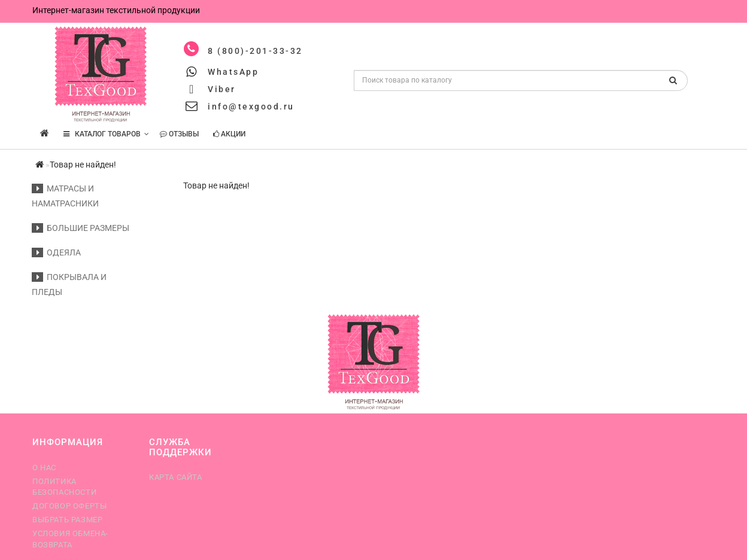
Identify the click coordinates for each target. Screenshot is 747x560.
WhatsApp (233, 72)
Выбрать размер (67, 520)
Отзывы (179, 134)
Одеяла (56, 252)
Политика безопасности (64, 487)
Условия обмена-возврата (70, 539)
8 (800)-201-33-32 (255, 51)
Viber (222, 89)
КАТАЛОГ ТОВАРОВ (106, 134)
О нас (44, 468)
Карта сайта (176, 477)
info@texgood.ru (251, 106)
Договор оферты (69, 506)
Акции (229, 134)
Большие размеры (81, 228)
